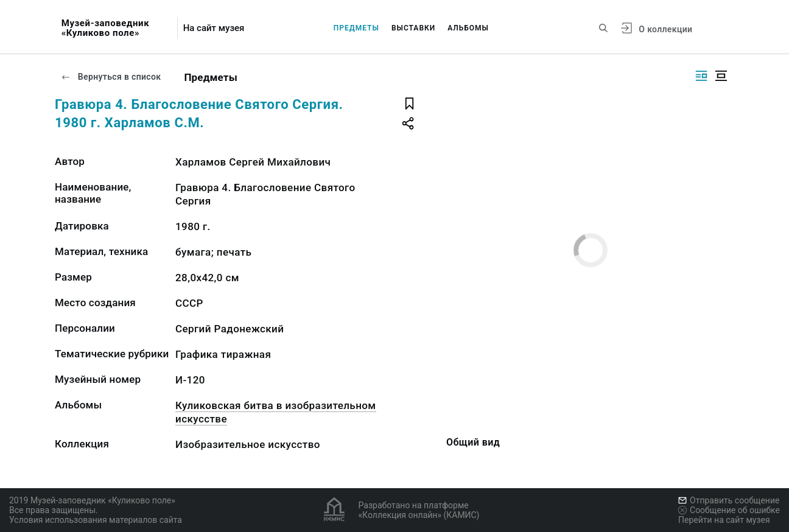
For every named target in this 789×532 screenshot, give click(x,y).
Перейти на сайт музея (724, 520)
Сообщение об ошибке (729, 510)
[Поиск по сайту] (603, 28)
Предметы (356, 28)
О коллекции (665, 29)
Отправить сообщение (729, 500)
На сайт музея (214, 28)
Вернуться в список (111, 77)
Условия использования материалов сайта (96, 520)
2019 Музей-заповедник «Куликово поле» (92, 500)
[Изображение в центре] (721, 76)
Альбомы (468, 28)
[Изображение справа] (701, 76)
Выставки (413, 28)
